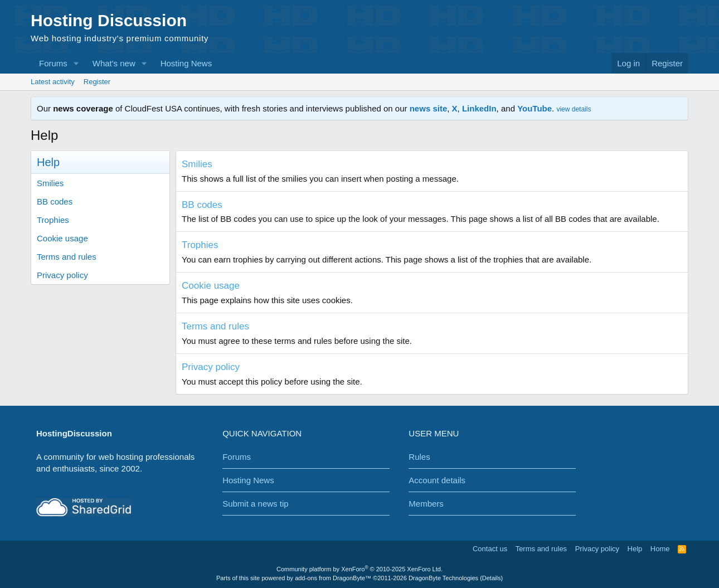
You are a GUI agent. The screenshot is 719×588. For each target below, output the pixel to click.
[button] (76, 63)
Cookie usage (62, 238)
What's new (114, 63)
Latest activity (53, 82)
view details (574, 109)
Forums (53, 63)
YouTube (535, 108)
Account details (437, 480)
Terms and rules (67, 257)
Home (660, 549)
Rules (419, 457)
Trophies (53, 220)
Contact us (490, 549)
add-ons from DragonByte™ (333, 578)
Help (635, 549)
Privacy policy (62, 275)
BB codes (55, 201)
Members (426, 504)
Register (97, 82)
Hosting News (186, 63)
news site (429, 108)
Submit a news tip (255, 504)
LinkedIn (479, 108)
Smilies (50, 183)
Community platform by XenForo (359, 569)
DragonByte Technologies (443, 578)
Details (492, 578)
